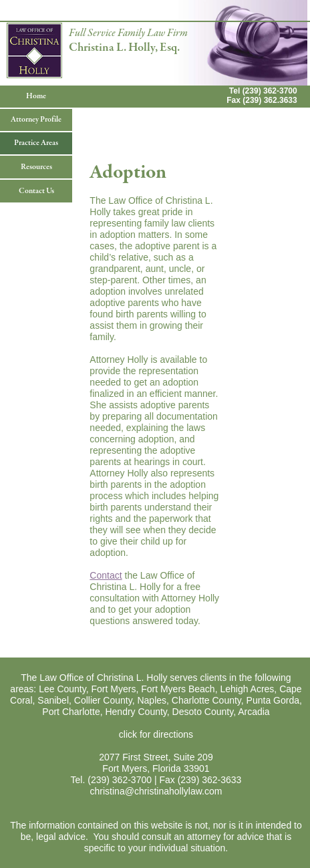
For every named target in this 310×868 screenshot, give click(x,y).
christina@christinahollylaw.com (156, 791)
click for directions (156, 734)
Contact (106, 575)
